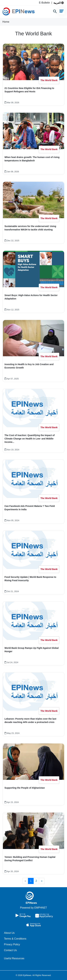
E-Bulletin (45, 3)
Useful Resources (14, 958)
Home (6, 22)
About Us (9, 933)
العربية (59, 3)
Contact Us (10, 950)
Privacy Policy (12, 944)
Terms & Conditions (15, 939)
